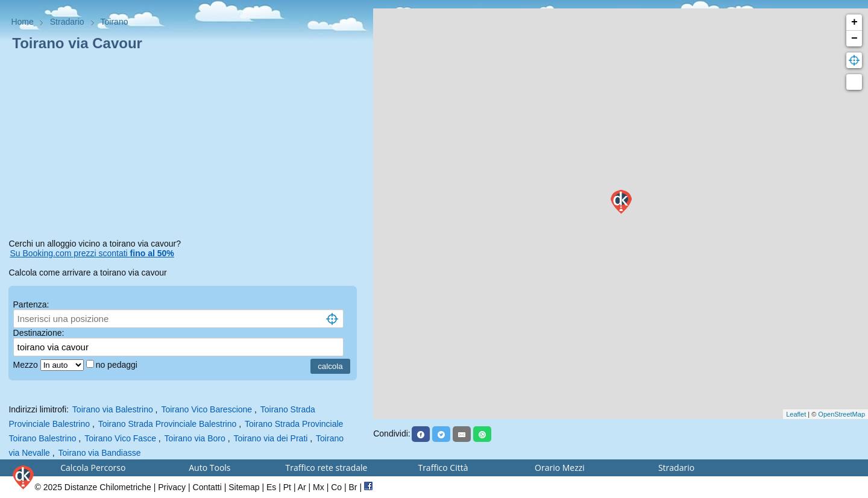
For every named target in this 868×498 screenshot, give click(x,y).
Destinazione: (39, 333)
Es (271, 487)
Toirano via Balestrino (113, 409)
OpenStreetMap (841, 414)
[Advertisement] (186, 147)
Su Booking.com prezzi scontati (92, 253)
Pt (287, 487)
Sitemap (244, 487)
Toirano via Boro (195, 438)
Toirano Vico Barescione (206, 409)
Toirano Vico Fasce (120, 438)
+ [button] (854, 22)
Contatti (207, 487)
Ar (302, 487)
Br (353, 487)
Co (336, 487)
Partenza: (31, 304)
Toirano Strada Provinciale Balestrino (168, 424)
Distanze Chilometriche (108, 487)
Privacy (172, 487)
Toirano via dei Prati (270, 438)
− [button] (854, 39)
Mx (319, 487)
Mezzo (27, 365)
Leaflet (796, 414)
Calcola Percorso (93, 468)
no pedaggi (118, 365)
